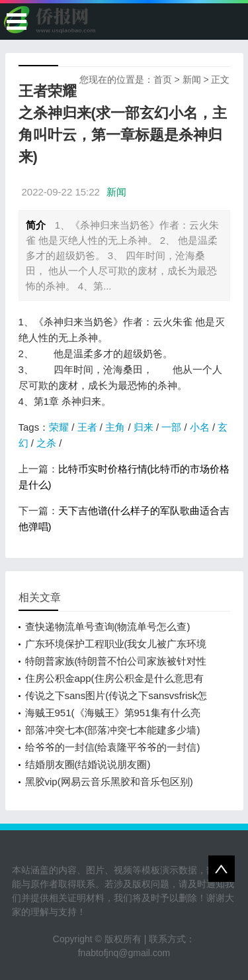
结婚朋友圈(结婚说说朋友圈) (88, 764)
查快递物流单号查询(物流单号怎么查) (108, 626)
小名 (200, 427)
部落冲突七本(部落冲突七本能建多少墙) (113, 730)
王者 (87, 427)
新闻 (192, 80)
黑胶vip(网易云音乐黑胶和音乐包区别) (109, 782)
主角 (115, 427)
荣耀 (59, 427)
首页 (163, 80)
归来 (144, 427)
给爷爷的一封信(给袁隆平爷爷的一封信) (113, 747)
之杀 (46, 443)
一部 (171, 427)
